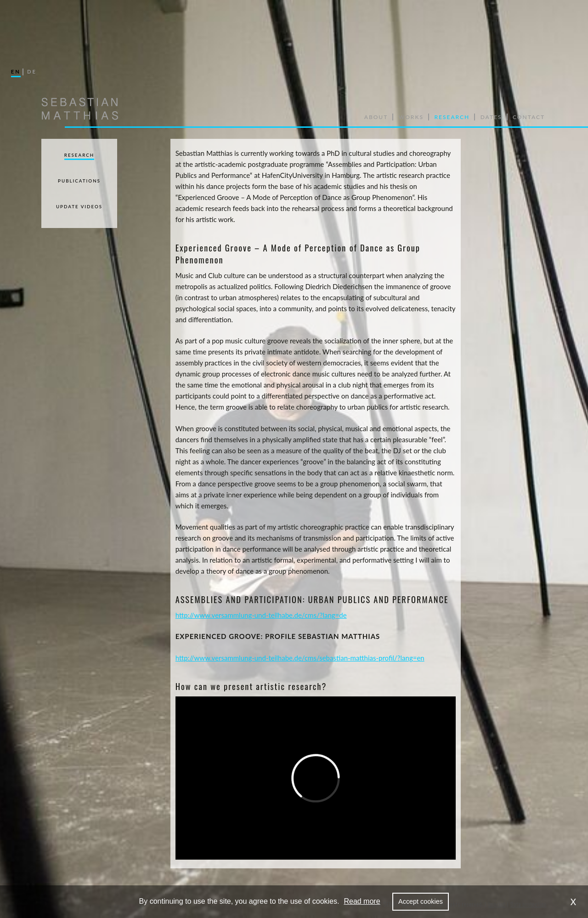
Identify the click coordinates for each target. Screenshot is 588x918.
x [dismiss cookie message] (574, 901)
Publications (79, 181)
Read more (362, 901)
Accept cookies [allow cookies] (421, 901)
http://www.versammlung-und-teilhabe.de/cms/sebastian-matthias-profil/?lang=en (300, 658)
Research (79, 155)
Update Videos (79, 206)
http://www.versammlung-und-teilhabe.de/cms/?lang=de (261, 615)
